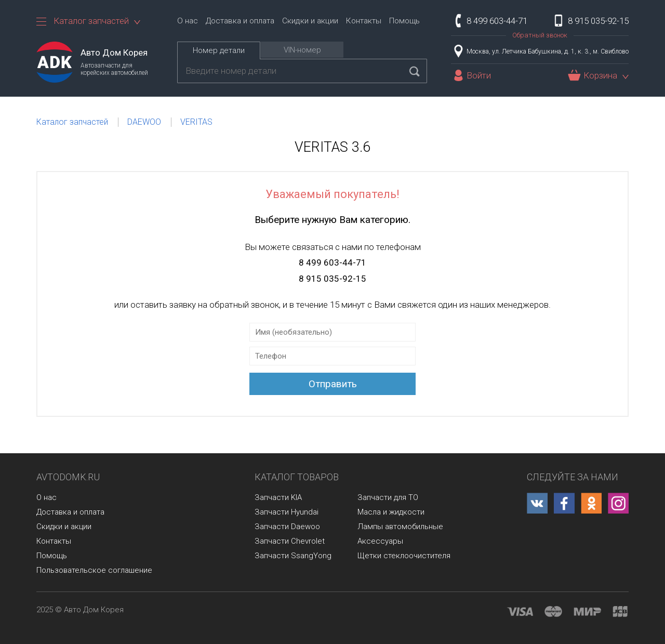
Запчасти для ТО (388, 497)
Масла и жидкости (391, 512)
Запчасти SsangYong (293, 556)
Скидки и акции (310, 21)
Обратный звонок (540, 35)
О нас (188, 21)
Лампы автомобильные (400, 527)
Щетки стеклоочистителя (404, 556)
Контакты (364, 21)
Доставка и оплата (240, 21)
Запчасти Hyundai (287, 512)
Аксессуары (380, 541)
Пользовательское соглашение (94, 570)
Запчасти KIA (278, 497)
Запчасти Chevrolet (290, 541)
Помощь (404, 21)
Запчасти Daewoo (287, 527)
